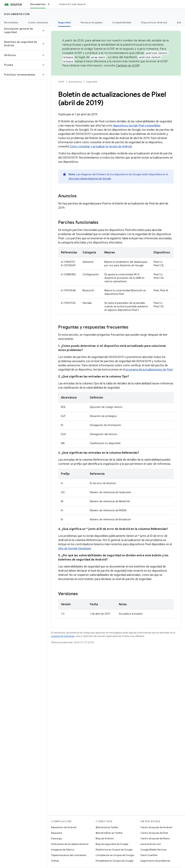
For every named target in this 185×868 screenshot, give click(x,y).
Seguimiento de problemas (155, 861)
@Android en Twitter (107, 827)
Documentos (75, 82)
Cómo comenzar (38, 22)
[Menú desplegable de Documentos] (50, 4)
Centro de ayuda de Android (156, 827)
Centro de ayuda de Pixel (154, 833)
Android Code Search (72, 4)
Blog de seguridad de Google (112, 844)
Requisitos (57, 833)
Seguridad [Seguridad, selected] (64, 22)
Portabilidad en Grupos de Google (114, 861)
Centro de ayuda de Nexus (155, 838)
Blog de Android (105, 838)
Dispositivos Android (154, 22)
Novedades (11, 22)
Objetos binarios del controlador (69, 855)
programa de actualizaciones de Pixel (149, 370)
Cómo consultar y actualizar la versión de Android (101, 147)
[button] (21, 30)
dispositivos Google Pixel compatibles (137, 126)
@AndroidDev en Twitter (109, 833)
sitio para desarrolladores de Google (90, 179)
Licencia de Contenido (63, 636)
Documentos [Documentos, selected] (38, 4)
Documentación (17, 14)
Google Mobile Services (153, 850)
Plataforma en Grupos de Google (114, 850)
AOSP (61, 82)
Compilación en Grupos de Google (115, 855)
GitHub (55, 861)
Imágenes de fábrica (63, 850)
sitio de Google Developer (75, 549)
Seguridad (92, 82)
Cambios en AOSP (128, 66)
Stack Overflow (149, 855)
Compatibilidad (122, 22)
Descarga (56, 838)
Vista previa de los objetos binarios (70, 844)
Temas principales (91, 22)
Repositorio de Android (64, 827)
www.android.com (151, 844)
